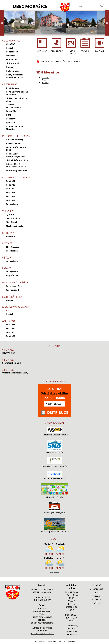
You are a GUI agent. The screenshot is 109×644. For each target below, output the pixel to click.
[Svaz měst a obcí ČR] (54, 450)
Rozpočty (11, 119)
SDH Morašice (13, 218)
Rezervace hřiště (14, 286)
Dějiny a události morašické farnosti (16, 76)
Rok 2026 (11, 336)
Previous (2, 23)
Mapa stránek (72, 642)
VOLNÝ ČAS (61, 61)
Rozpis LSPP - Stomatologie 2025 (16, 155)
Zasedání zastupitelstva (13, 106)
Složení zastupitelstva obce (17, 100)
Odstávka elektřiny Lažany (15, 373)
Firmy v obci (12, 59)
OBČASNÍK (85, 51)
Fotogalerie (12, 204)
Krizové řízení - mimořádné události (16, 165)
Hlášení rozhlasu (14, 143)
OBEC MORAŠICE (30, 6)
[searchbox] (93, 6)
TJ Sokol (10, 214)
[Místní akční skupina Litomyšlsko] (54, 432)
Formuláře (11, 111)
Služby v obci (12, 63)
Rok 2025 (11, 324)
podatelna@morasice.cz (42, 634)
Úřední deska (13, 88)
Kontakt (10, 48)
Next (107, 23)
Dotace (10, 67)
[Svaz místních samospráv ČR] (54, 464)
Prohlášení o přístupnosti (56, 642)
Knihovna (11, 236)
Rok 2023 (11, 332)
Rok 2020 (11, 185)
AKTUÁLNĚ (42, 51)
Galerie (45, 80)
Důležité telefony (15, 140)
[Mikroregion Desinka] (55, 495)
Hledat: (82, 6)
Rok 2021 (11, 181)
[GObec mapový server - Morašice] (54, 529)
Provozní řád (12, 290)
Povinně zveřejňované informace (17, 93)
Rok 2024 (11, 328)
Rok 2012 (11, 200)
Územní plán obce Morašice (15, 128)
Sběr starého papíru (12, 363)
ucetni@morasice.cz (42, 617)
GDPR (9, 115)
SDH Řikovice (13, 222)
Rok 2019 (11, 189)
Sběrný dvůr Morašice (17, 160)
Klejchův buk (12, 275)
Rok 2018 (11, 192)
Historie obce (13, 71)
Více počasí (55, 573)
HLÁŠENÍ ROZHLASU (71, 52)
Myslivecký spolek (15, 226)
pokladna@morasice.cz (42, 623)
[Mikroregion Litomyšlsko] (55, 510)
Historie (45, 83)
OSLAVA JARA (9, 353)
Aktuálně (11, 44)
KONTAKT (100, 51)
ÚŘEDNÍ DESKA (56, 51)
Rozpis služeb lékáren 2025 (17, 149)
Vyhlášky (10, 123)
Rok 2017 (11, 196)
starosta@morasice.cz (42, 611)
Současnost (12, 52)
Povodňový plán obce (17, 170)
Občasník (11, 56)
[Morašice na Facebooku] (54, 476)
